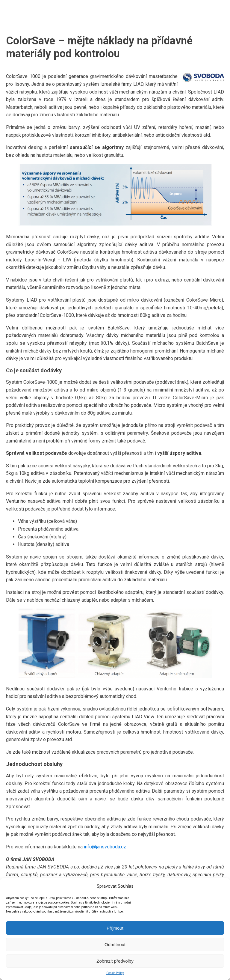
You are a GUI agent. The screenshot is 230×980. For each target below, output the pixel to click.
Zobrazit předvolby (115, 961)
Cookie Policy (115, 973)
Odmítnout (115, 944)
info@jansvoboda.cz (105, 847)
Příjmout (115, 928)
